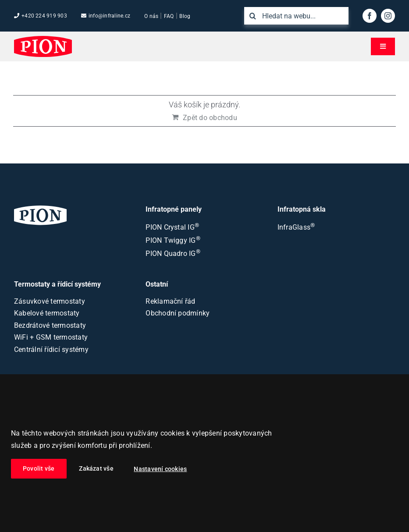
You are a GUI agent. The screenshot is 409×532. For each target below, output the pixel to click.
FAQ (169, 16)
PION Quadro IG (173, 254)
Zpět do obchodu (210, 118)
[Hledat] (253, 16)
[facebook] (370, 16)
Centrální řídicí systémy (51, 349)
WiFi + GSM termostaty (51, 337)
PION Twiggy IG (173, 240)
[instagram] (388, 16)
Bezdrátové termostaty (50, 325)
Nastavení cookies (172, 469)
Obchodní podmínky (178, 313)
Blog (185, 16)
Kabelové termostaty (47, 313)
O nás (151, 16)
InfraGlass (296, 227)
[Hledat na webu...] (296, 16)
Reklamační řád (170, 301)
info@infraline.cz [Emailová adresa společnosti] (106, 16)
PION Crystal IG (172, 227)
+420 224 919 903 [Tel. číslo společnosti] (41, 16)
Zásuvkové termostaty (50, 301)
